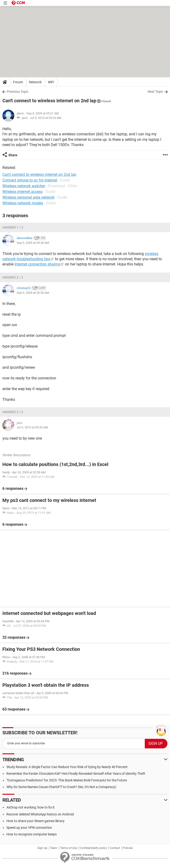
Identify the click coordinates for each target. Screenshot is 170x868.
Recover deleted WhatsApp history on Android (40, 814)
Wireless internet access (22, 192)
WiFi (51, 82)
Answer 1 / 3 (13, 227)
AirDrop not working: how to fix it (30, 807)
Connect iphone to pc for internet (30, 180)
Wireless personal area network (28, 197)
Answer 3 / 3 (13, 412)
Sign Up (42, 848)
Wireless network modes (23, 203)
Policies (128, 848)
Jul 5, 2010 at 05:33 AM (46, 118)
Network (35, 82)
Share (13, 155)
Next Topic (155, 92)
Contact (115, 848)
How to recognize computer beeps (32, 834)
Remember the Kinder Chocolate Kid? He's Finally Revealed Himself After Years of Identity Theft (76, 774)
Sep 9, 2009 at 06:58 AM (33, 293)
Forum (18, 82)
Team (54, 848)
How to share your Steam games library (35, 821)
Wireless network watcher (24, 186)
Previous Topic (18, 92)
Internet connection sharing (37, 264)
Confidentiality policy (93, 848)
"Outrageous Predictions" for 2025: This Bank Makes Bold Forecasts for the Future (67, 780)
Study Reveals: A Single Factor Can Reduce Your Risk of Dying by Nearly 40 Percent (67, 767)
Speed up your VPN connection (29, 828)
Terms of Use (69, 848)
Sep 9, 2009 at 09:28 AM (33, 243)
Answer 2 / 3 (13, 277)
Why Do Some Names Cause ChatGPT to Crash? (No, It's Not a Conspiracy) (61, 787)
